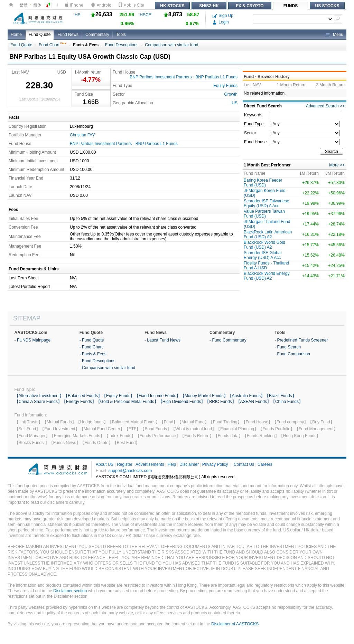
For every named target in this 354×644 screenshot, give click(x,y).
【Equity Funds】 (118, 396)
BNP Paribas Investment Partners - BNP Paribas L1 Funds (184, 77)
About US (105, 464)
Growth (231, 94)
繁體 (24, 5)
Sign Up (223, 16)
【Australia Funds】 (246, 396)
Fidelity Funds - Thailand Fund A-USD (266, 266)
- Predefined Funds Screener (301, 340)
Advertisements (150, 464)
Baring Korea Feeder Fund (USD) (263, 183)
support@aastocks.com (130, 471)
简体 (37, 5)
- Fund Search (288, 347)
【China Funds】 (287, 402)
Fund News (68, 35)
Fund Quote (40, 35)
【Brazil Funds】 (281, 396)
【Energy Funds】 (79, 402)
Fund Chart (53, 45)
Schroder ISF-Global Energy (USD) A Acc (263, 255)
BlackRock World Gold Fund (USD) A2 (264, 245)
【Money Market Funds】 (204, 396)
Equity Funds (225, 86)
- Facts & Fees (93, 354)
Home (16, 35)
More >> (337, 165)
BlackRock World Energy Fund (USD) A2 (267, 276)
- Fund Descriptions (97, 361)
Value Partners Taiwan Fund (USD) (264, 214)
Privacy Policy (215, 464)
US (235, 103)
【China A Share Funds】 (38, 402)
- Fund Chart (91, 347)
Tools (121, 35)
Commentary (97, 35)
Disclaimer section (70, 591)
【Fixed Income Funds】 (157, 396)
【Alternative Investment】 (39, 396)
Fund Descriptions (122, 45)
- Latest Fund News (162, 340)
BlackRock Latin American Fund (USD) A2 (268, 234)
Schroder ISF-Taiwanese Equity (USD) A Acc (266, 203)
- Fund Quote (92, 340)
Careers (265, 464)
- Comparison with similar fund (107, 368)
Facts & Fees (86, 45)
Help (172, 464)
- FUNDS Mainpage (33, 340)
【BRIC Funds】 (220, 402)
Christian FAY (82, 135)
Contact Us (244, 464)
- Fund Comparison (292, 354)
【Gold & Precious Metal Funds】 (127, 402)
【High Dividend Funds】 (182, 402)
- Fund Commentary (228, 340)
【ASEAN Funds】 (254, 402)
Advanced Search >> (325, 106)
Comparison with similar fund (171, 45)
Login (221, 22)
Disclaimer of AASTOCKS (235, 624)
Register (125, 464)
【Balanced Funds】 (83, 396)
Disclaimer (189, 464)
